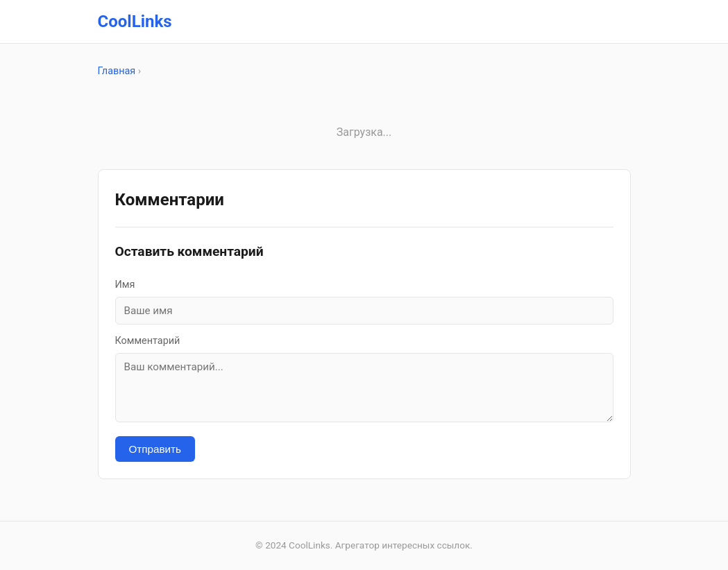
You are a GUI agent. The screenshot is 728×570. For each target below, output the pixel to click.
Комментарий (148, 341)
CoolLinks (135, 21)
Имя (125, 285)
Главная (117, 71)
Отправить (155, 449)
